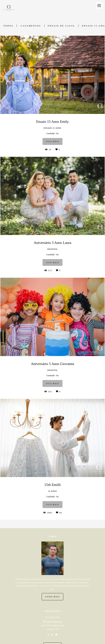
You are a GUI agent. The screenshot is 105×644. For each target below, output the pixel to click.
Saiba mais (53, 597)
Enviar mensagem (54, 621)
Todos (8, 26)
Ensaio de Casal (61, 26)
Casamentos (31, 26)
